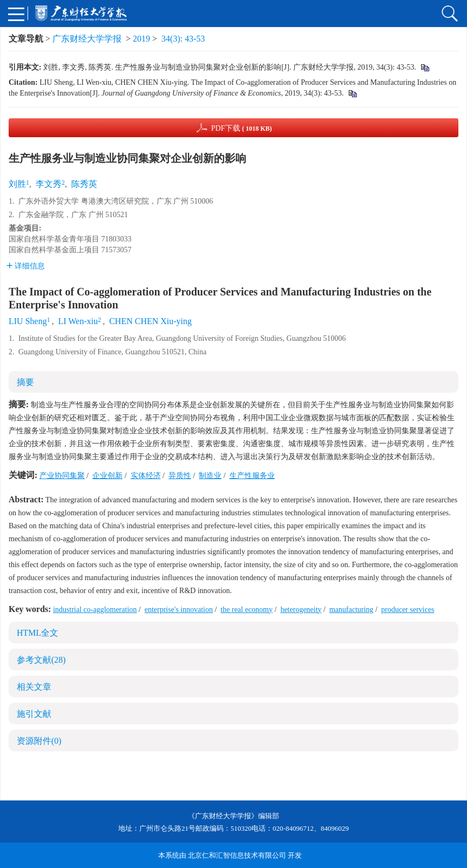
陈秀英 (84, 184)
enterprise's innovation (179, 610)
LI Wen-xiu (78, 321)
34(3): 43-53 (183, 39)
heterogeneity (301, 610)
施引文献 (34, 714)
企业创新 (107, 476)
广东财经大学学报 (87, 39)
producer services (408, 610)
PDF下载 (242, 128)
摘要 (25, 382)
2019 (141, 39)
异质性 (180, 476)
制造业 (210, 476)
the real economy (247, 610)
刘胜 (17, 184)
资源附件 (39, 741)
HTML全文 (38, 633)
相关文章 (34, 687)
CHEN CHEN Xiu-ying (150, 321)
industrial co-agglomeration (95, 610)
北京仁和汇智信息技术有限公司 (237, 855)
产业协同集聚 (62, 476)
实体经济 (146, 476)
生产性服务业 (252, 476)
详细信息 (26, 266)
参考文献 (41, 660)
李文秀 (49, 184)
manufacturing (351, 610)
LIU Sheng (28, 321)
